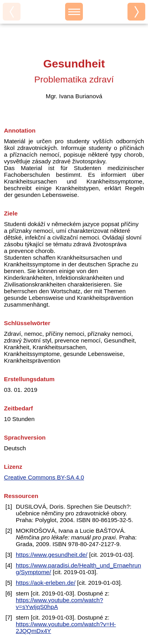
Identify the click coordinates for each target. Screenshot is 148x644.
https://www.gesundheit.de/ (52, 555)
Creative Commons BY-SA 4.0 (44, 477)
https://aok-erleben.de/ (46, 583)
